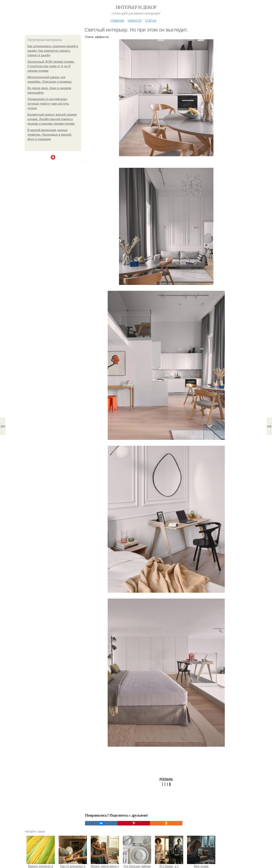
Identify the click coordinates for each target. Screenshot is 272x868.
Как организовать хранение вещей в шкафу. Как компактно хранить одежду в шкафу (53, 51)
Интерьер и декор (136, 7)
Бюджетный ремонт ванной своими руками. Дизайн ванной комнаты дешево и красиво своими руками (52, 119)
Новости (134, 20)
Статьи (151, 20)
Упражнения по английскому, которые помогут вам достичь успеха (48, 104)
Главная (117, 20)
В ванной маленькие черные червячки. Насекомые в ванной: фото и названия (50, 135)
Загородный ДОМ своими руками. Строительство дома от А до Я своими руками (51, 66)
